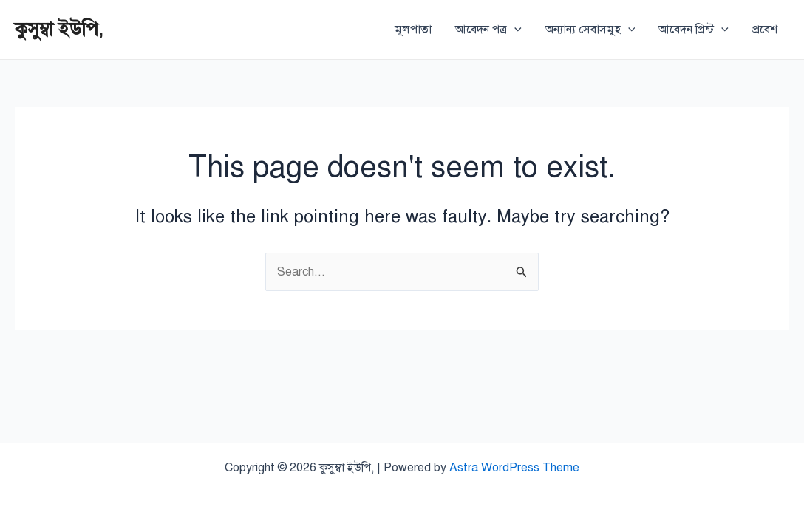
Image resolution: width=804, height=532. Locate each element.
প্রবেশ (765, 30)
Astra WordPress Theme (514, 468)
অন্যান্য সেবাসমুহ (590, 30)
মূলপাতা (413, 30)
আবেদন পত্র (488, 30)
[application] (514, 30)
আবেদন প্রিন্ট (694, 30)
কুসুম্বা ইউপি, (59, 29)
